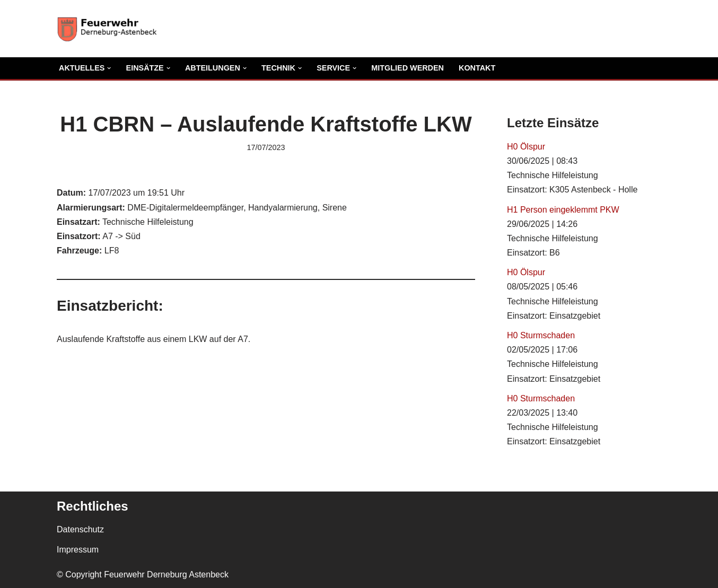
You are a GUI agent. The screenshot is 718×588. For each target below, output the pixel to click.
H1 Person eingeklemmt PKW (563, 210)
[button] (109, 68)
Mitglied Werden (408, 68)
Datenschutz (80, 529)
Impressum (78, 550)
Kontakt (477, 68)
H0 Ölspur (526, 147)
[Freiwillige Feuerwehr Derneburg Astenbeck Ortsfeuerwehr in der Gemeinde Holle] (110, 29)
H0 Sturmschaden (541, 335)
